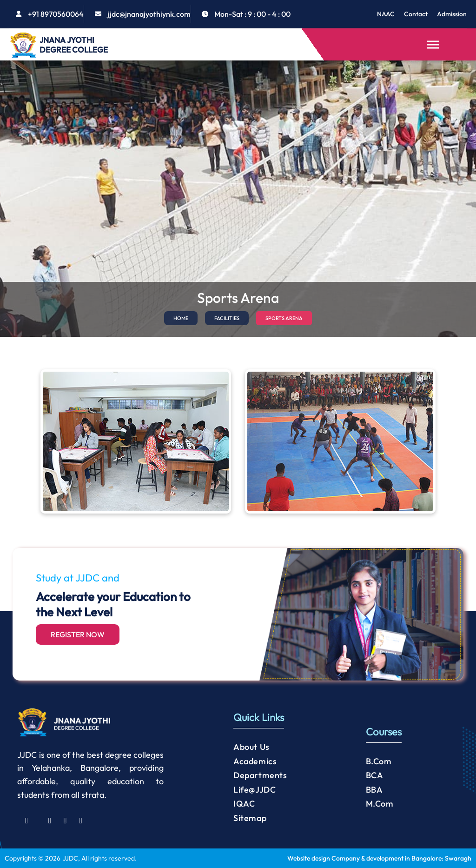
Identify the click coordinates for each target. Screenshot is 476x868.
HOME (181, 318)
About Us (251, 747)
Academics (255, 761)
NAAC (386, 14)
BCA (375, 775)
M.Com (380, 804)
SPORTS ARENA (284, 318)
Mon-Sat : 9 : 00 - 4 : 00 (252, 14)
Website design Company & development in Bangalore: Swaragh (379, 858)
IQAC (244, 804)
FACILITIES (227, 318)
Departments (260, 775)
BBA (374, 790)
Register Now (78, 634)
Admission (452, 14)
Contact (416, 14)
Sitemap (250, 818)
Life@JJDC (255, 790)
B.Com (379, 761)
